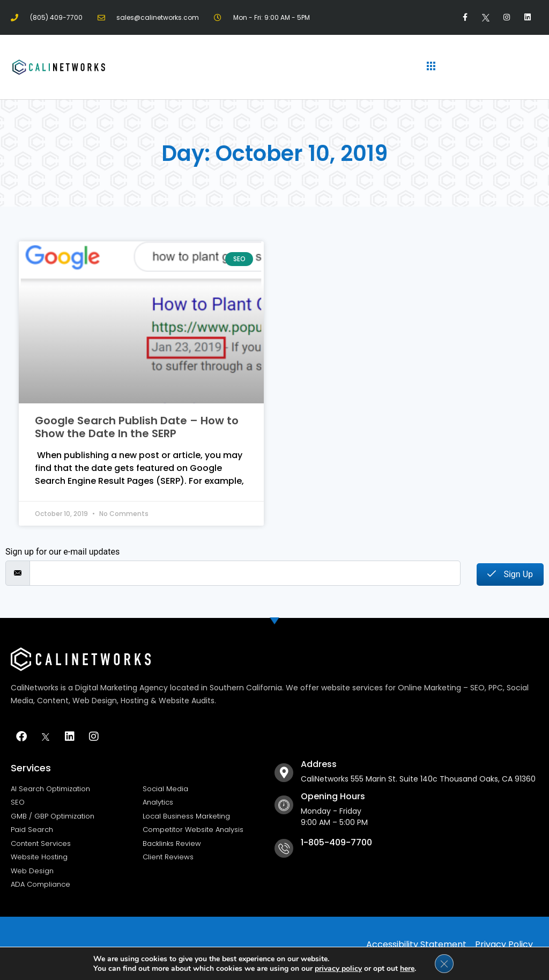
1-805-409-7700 (336, 842)
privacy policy (338, 968)
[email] (245, 573)
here (407, 968)
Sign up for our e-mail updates (62, 552)
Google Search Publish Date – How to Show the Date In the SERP (137, 427)
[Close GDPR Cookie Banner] (444, 963)
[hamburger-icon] (431, 67)
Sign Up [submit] (510, 574)
